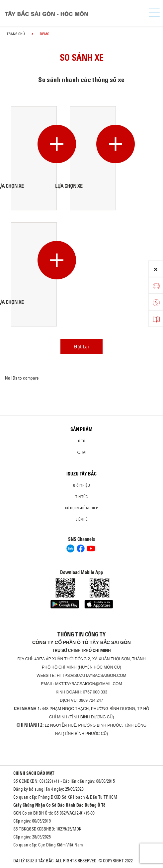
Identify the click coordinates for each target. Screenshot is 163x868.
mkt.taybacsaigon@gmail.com (88, 684)
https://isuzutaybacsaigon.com (92, 676)
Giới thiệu (81, 485)
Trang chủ (16, 34)
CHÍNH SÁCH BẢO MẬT (34, 773)
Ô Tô (82, 441)
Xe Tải (81, 452)
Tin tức (81, 497)
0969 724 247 (91, 700)
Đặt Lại (81, 346)
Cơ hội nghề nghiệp (81, 508)
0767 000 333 (95, 692)
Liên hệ (82, 519)
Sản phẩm (81, 429)
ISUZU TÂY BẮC (81, 474)
